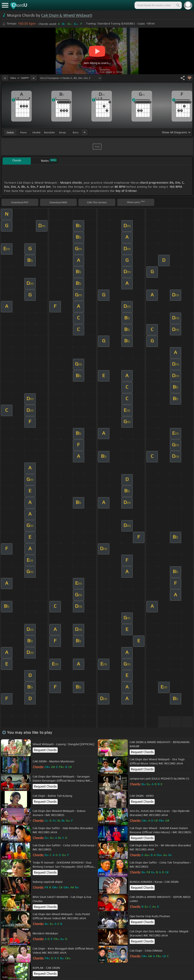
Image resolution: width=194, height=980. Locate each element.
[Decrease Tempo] (5, 78)
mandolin (49, 132)
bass (76, 132)
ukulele (36, 132)
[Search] (178, 5)
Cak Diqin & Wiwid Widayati (67, 15)
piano (23, 132)
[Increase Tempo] (34, 78)
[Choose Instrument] (85, 132)
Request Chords (45, 750)
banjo (62, 132)
